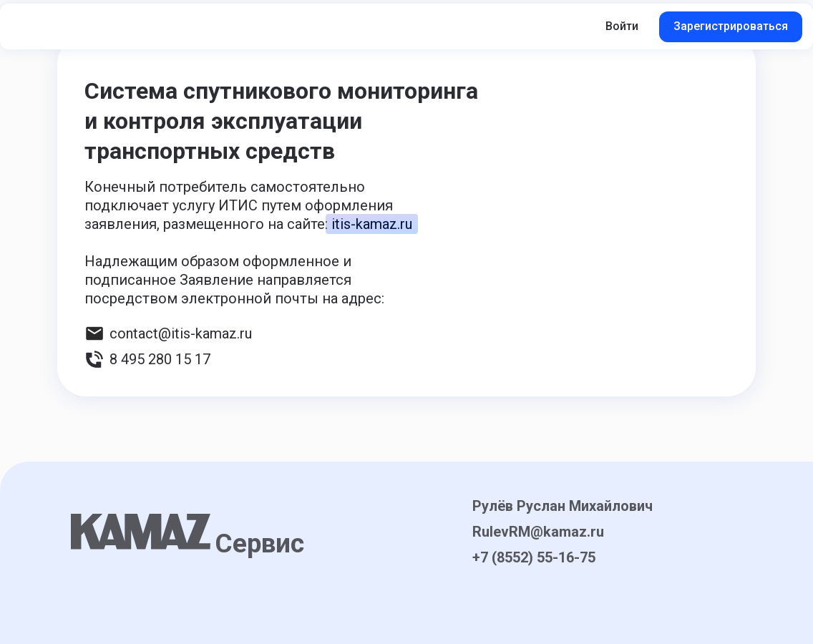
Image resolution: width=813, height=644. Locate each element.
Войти (622, 26)
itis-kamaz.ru (372, 224)
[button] (143, 26)
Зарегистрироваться (731, 26)
